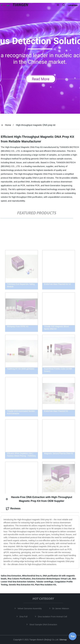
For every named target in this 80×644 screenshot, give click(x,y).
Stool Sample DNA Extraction (44, 624)
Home (8, 125)
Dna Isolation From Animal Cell (53, 617)
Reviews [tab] (13, 509)
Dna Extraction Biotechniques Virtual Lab (51, 579)
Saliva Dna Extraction (11, 576)
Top (73, 636)
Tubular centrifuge (45, 582)
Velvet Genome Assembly (30, 608)
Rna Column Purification (19, 579)
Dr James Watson (61, 608)
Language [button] (73, 5)
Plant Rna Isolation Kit (46, 585)
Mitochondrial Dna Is (32, 576)
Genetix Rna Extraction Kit (21, 585)
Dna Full (24, 617)
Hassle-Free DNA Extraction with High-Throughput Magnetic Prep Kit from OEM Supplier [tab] (39, 499)
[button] (58, 5)
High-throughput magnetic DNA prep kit (36, 125)
